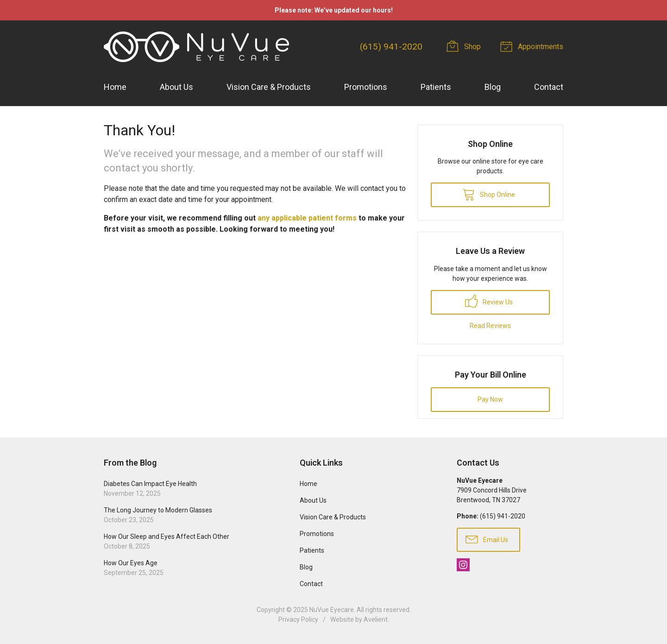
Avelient (376, 619)
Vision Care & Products (269, 87)
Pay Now (490, 399)
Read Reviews (490, 326)
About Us (176, 87)
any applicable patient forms (307, 218)
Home (115, 87)
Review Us (489, 301)
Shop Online (489, 194)
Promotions (366, 87)
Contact (549, 87)
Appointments (533, 46)
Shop (465, 46)
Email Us (487, 539)
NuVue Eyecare (332, 610)
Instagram (463, 565)
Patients (436, 87)
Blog (493, 87)
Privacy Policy (298, 619)
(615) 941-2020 (391, 47)
